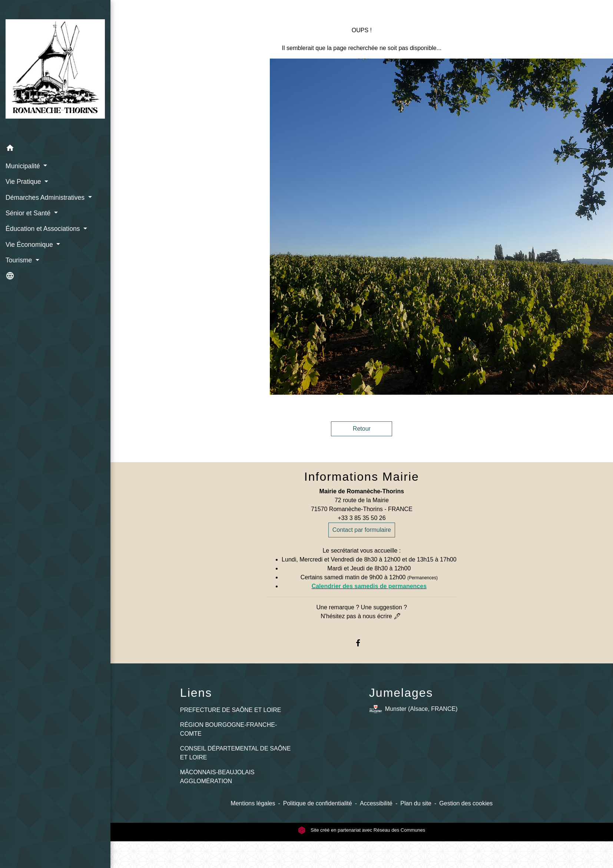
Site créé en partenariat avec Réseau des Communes (362, 830)
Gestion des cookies (466, 803)
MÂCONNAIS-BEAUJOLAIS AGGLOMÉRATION (217, 777)
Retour (362, 429)
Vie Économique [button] (30, 245)
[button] (55, 149)
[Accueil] (55, 70)
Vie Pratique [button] (24, 182)
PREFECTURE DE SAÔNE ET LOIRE (231, 710)
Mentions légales (253, 803)
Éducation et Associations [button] (44, 229)
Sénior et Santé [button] (29, 213)
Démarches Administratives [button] (46, 198)
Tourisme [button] (20, 260)
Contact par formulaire (362, 530)
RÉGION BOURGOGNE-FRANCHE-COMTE (228, 729)
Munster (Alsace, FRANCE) (413, 709)
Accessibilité (376, 803)
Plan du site (416, 803)
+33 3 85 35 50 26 (362, 518)
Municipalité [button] (24, 166)
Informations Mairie (362, 477)
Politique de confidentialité (318, 803)
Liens (196, 693)
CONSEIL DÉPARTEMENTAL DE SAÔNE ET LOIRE (235, 753)
